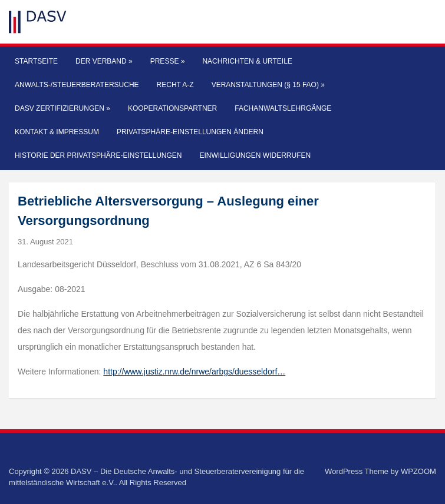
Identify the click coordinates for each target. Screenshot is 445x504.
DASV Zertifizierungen (62, 108)
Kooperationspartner (172, 108)
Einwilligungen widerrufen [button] (255, 155)
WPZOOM (418, 471)
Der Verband (104, 61)
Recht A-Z (175, 85)
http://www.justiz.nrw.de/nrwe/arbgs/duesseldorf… (194, 372)
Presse (168, 61)
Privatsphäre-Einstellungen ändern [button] (190, 132)
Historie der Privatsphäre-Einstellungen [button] (98, 155)
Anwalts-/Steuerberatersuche (77, 85)
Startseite (36, 61)
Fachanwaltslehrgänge (283, 108)
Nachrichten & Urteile (247, 61)
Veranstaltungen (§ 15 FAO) (268, 85)
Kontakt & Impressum (57, 132)
